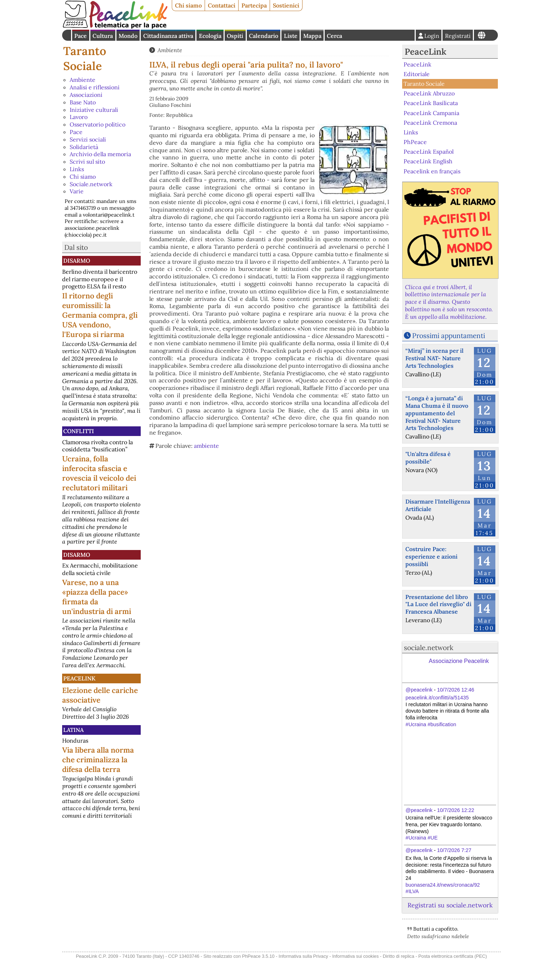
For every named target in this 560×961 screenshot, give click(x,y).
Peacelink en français (432, 171)
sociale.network (429, 648)
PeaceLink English (428, 161)
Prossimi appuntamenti (449, 336)
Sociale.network (91, 184)
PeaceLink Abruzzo (429, 93)
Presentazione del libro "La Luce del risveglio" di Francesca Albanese (438, 604)
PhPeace (415, 142)
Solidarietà (84, 147)
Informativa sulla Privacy (303, 956)
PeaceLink (79, 678)
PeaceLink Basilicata (431, 103)
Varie (77, 191)
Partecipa (254, 5)
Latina (73, 730)
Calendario (264, 36)
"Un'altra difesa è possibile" (428, 458)
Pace (81, 36)
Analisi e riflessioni (95, 87)
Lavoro (79, 117)
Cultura (103, 36)
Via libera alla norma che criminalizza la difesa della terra (98, 760)
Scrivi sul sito (87, 162)
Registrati (458, 36)
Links (77, 169)
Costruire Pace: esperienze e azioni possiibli (431, 556)
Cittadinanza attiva (168, 36)
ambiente (206, 446)
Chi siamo (188, 5)
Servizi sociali (88, 139)
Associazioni (86, 95)
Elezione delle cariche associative (100, 695)
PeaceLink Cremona (430, 123)
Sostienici (286, 5)
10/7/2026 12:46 (456, 690)
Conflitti (79, 431)
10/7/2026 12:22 (456, 810)
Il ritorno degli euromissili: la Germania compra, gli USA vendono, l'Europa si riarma (100, 315)
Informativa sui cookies (355, 956)
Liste (291, 36)
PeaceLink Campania (431, 113)
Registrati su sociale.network (450, 905)
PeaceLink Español (429, 152)
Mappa (312, 36)
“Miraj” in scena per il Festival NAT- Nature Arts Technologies (434, 358)
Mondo (128, 36)
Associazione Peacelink (459, 661)
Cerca (334, 36)
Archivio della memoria (100, 154)
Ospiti (235, 36)
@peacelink (419, 690)
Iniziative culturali (94, 110)
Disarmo (77, 261)
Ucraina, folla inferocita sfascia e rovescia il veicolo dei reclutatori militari (99, 473)
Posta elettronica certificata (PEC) (452, 956)
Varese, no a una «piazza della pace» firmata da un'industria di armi (97, 597)
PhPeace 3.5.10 (258, 956)
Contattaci (222, 5)
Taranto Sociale (85, 58)
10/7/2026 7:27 (454, 850)
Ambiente (82, 80)
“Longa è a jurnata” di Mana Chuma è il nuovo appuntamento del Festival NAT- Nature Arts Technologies (437, 413)
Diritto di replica (399, 956)
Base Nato (83, 102)
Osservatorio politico (97, 124)
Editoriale (417, 74)
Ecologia (210, 36)
